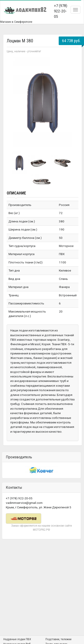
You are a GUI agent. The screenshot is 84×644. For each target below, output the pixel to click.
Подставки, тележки (58, 639)
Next (73, 102)
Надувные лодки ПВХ (17, 639)
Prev (13, 102)
